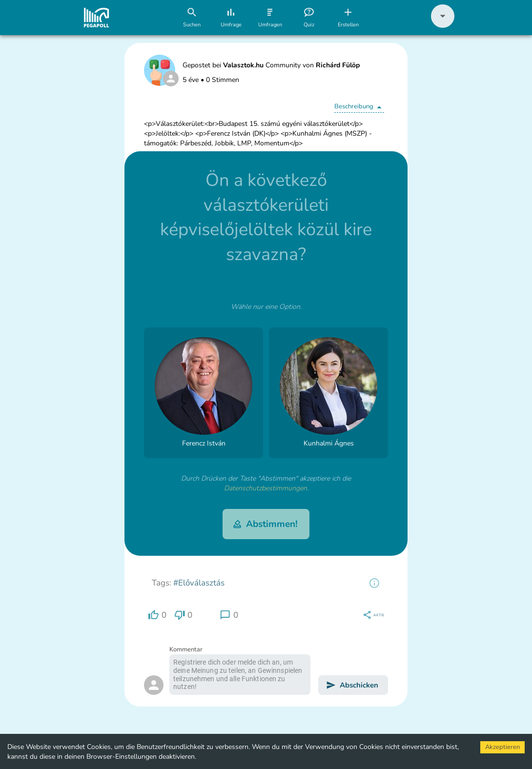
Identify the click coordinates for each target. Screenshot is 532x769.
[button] (443, 26)
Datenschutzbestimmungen (266, 488)
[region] (374, 583)
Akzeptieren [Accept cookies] (502, 747)
